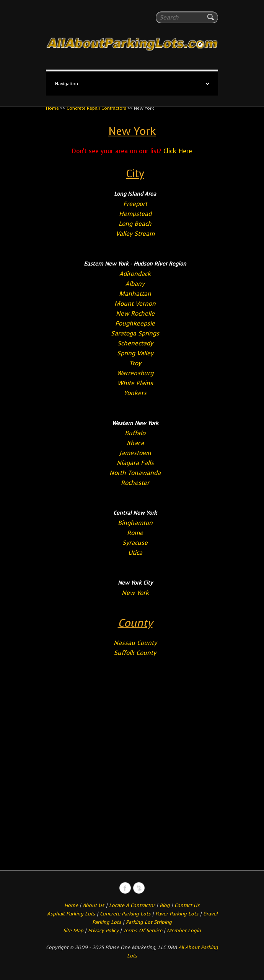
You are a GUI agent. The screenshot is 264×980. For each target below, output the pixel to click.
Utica (135, 553)
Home (52, 108)
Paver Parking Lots (177, 914)
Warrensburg (135, 373)
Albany (135, 284)
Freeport (135, 204)
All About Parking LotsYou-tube (139, 888)
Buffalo (135, 433)
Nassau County (135, 643)
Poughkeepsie (135, 323)
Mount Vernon (135, 304)
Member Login (184, 931)
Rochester (135, 483)
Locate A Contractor (132, 905)
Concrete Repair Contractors (96, 108)
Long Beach (135, 224)
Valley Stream (135, 234)
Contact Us (187, 905)
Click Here (178, 151)
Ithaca (135, 443)
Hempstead (135, 214)
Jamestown (135, 453)
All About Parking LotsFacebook (125, 888)
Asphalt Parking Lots (71, 914)
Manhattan (135, 294)
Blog (165, 905)
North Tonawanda (135, 473)
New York (135, 593)
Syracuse (135, 543)
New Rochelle (135, 313)
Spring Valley (135, 353)
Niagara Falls (135, 463)
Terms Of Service (143, 931)
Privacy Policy (103, 931)
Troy (135, 363)
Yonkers (135, 393)
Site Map (73, 931)
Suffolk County (135, 653)
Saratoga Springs (135, 333)
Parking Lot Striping (149, 922)
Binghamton (135, 523)
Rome (135, 533)
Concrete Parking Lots (125, 914)
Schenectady (135, 343)
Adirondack (135, 274)
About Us (94, 905)
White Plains (135, 383)
